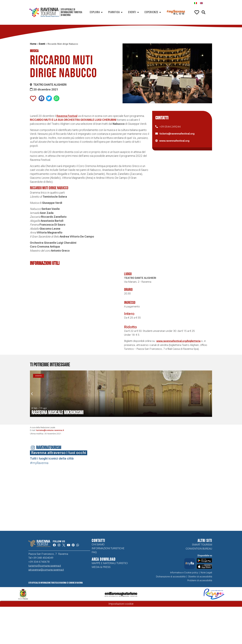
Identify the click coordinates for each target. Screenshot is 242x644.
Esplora (97, 12)
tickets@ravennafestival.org (177, 134)
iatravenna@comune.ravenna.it (46, 570)
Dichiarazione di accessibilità (171, 577)
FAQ (94, 553)
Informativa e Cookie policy (184, 573)
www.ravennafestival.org (174, 141)
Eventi (134, 12)
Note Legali (206, 573)
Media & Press (101, 568)
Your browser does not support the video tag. (32, 484)
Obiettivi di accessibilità (200, 577)
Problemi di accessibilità (200, 581)
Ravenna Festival (67, 116)
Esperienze (153, 12)
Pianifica (116, 12)
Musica (34, 51)
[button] (203, 12)
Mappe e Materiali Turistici (110, 564)
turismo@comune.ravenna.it (50, 430)
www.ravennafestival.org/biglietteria (178, 341)
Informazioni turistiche (108, 549)
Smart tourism (202, 545)
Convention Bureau (199, 549)
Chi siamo (98, 545)
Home (33, 44)
